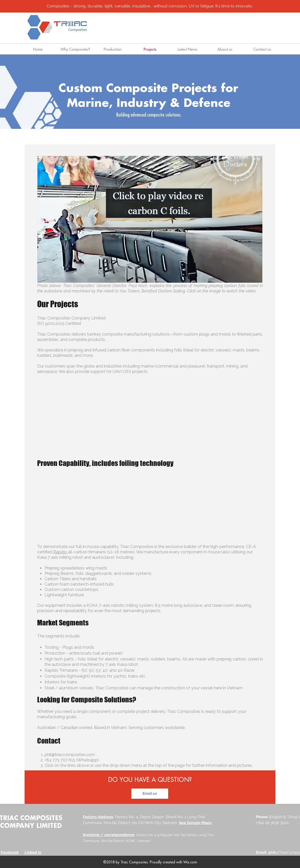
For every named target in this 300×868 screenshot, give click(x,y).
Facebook (10, 852)
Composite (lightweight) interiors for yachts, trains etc (95, 676)
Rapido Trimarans (61, 670)
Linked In (33, 852)
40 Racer (126, 670)
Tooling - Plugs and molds (69, 647)
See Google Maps (195, 823)
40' (105, 670)
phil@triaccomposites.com (70, 755)
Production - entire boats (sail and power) (84, 653)
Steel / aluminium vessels (69, 688)
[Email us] (150, 794)
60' (84, 670)
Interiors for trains (61, 682)
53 (98, 670)
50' (91, 670)
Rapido (61, 552)
